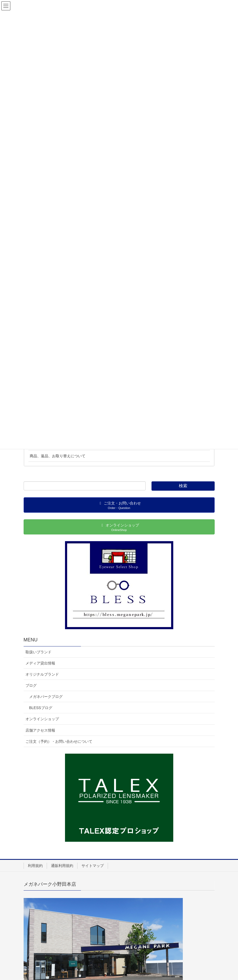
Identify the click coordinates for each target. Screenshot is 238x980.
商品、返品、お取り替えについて (58, 456)
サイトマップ (93, 866)
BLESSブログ (41, 708)
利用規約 (35, 866)
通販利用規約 (62, 866)
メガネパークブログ (46, 697)
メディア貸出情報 (40, 663)
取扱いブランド (38, 652)
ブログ (31, 685)
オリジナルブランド (42, 674)
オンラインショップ (42, 719)
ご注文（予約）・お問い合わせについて (59, 741)
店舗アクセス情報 (40, 730)
